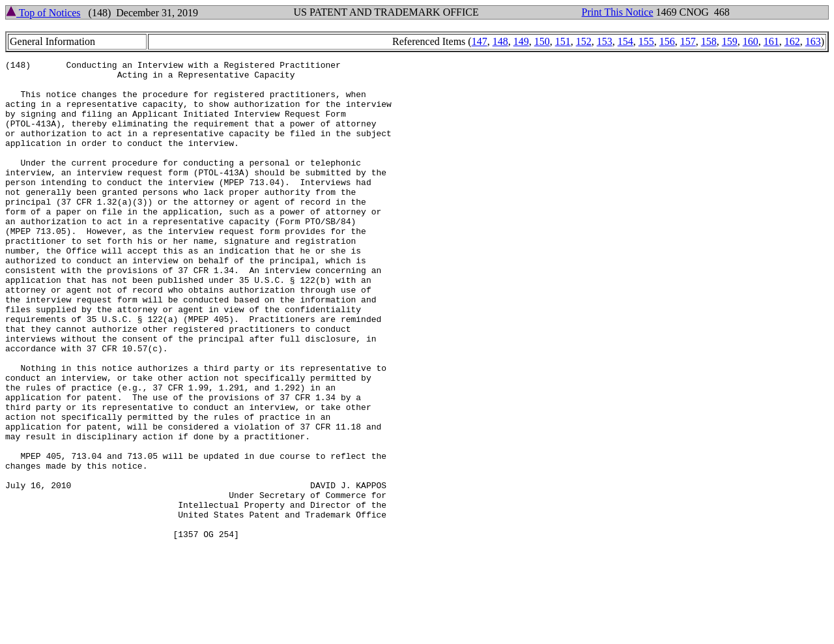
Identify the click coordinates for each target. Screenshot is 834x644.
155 (646, 41)
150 (542, 41)
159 (730, 41)
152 (584, 41)
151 (563, 41)
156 (667, 41)
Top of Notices (43, 13)
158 (709, 41)
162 (792, 41)
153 (605, 41)
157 (688, 41)
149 (521, 41)
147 (480, 41)
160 (751, 41)
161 (771, 41)
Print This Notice (618, 12)
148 (500, 41)
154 (625, 41)
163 (813, 41)
